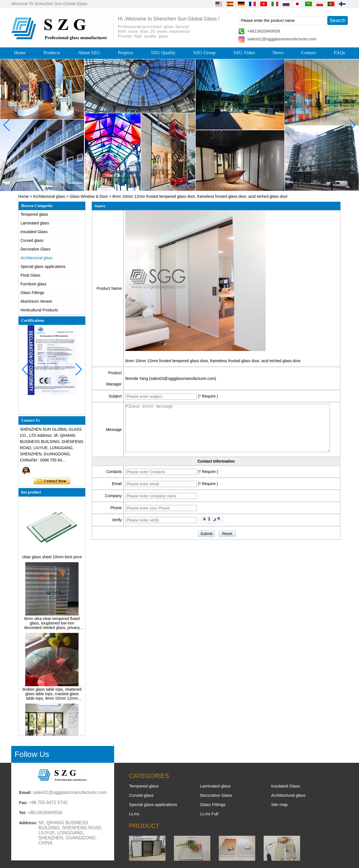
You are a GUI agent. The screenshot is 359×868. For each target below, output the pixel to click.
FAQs (340, 53)
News (278, 53)
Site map (279, 804)
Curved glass (32, 240)
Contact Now (52, 481)
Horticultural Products (39, 310)
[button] (168, 187)
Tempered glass (34, 214)
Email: (25, 792)
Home (20, 53)
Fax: (23, 802)
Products (52, 53)
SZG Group (204, 53)
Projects (126, 53)
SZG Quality (163, 53)
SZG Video (244, 53)
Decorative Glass (35, 249)
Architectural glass (49, 196)
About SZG (89, 53)
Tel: (23, 813)
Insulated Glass (34, 232)
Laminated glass (35, 223)
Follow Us (32, 754)
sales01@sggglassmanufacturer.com (282, 39)
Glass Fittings (32, 293)
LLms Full (209, 814)
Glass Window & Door (89, 196)
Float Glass (30, 275)
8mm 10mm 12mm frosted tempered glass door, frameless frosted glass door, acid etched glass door (213, 361)
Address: (28, 823)
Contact (309, 53)
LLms (134, 814)
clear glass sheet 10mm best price (52, 558)
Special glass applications (43, 267)
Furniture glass (34, 284)
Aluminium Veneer (36, 301)
